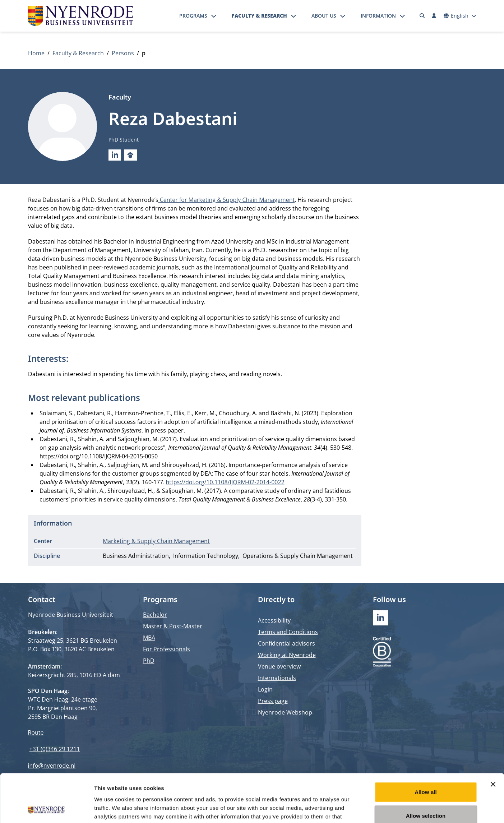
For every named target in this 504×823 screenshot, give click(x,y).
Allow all (426, 747)
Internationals (277, 678)
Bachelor (155, 615)
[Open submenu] (214, 16)
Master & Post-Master (173, 626)
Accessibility (274, 620)
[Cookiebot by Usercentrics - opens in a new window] (47, 809)
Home (36, 53)
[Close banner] (493, 739)
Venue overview (279, 666)
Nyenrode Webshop (285, 712)
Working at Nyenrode (287, 655)
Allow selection (426, 770)
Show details (377, 809)
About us (324, 16)
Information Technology (206, 556)
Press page (273, 701)
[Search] (422, 16)
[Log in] (434, 16)
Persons (123, 53)
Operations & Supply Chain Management (298, 556)
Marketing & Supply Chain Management (156, 541)
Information (378, 16)
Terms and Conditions (288, 632)
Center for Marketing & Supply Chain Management (227, 200)
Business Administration (136, 556)
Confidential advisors (286, 643)
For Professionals (167, 649)
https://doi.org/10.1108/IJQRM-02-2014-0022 (225, 482)
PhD (149, 661)
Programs (193, 16)
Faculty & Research (259, 16)
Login (265, 689)
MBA (149, 638)
